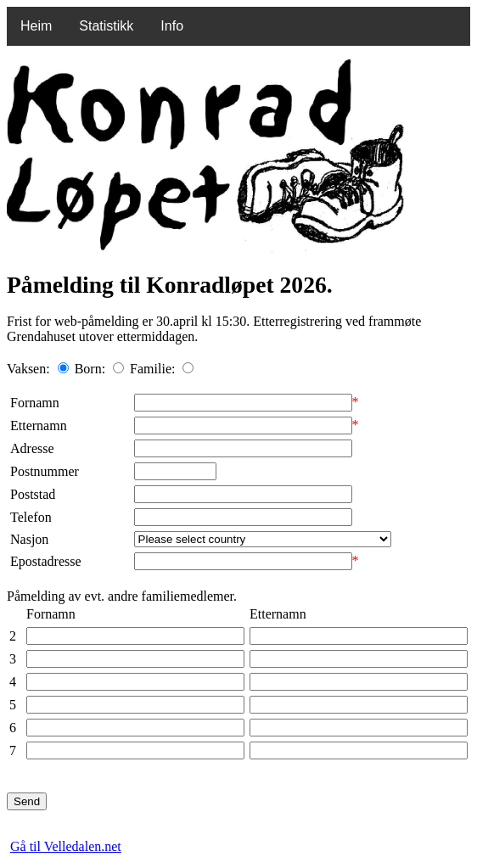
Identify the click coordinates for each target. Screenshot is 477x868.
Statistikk (106, 26)
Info (172, 26)
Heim (36, 26)
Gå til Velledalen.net (66, 846)
